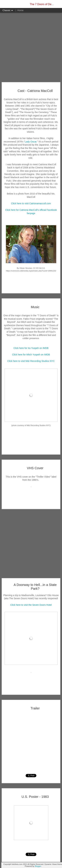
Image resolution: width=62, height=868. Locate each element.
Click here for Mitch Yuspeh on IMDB (31, 355)
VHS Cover (35, 468)
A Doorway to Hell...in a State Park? (35, 587)
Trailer (35, 708)
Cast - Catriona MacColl (35, 91)
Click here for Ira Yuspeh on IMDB (31, 348)
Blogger (38, 866)
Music (35, 307)
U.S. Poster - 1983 (35, 797)
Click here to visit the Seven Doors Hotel (31, 605)
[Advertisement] (31, 48)
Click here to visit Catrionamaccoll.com (31, 203)
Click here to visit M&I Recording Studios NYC (31, 361)
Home (20, 10)
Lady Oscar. (31, 142)
